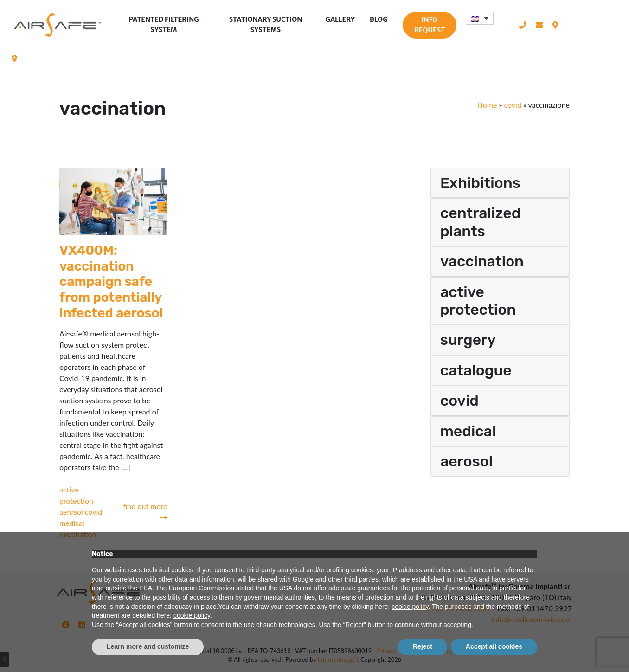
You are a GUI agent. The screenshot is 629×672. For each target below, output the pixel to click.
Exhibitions (480, 183)
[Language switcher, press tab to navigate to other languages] (480, 18)
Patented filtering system (164, 25)
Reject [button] (423, 646)
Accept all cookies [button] (494, 646)
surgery (468, 340)
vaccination (482, 261)
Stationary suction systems (266, 25)
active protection (478, 301)
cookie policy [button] (410, 607)
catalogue (476, 370)
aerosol (72, 512)
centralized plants (480, 222)
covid (512, 105)
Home (487, 105)
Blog (379, 19)
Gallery (340, 19)
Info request (430, 25)
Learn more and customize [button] (148, 646)
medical (72, 523)
